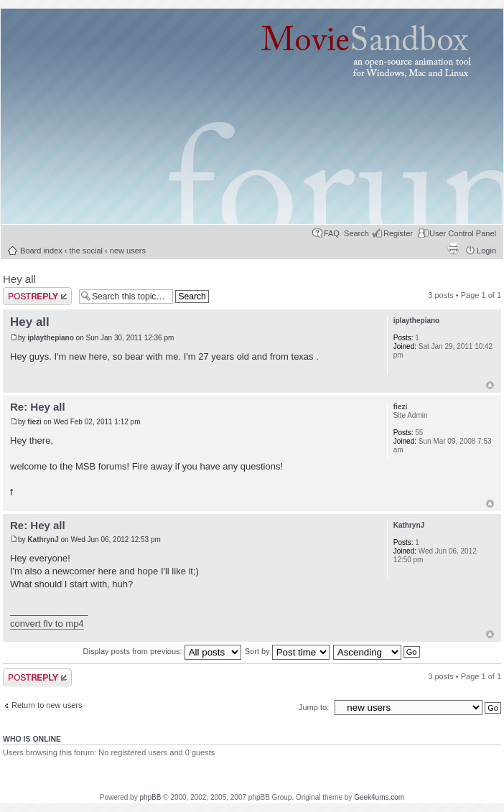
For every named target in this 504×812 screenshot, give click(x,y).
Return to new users (47, 705)
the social (86, 251)
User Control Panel (463, 233)
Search (356, 233)
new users (128, 251)
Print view (453, 248)
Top (490, 385)
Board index (41, 251)
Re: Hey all (38, 407)
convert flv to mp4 (47, 624)
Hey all (19, 279)
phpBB (150, 797)
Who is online (32, 739)
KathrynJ (43, 540)
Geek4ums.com (379, 797)
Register (398, 233)
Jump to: (315, 707)
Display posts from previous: (162, 651)
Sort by (287, 651)
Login (486, 251)
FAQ (332, 233)
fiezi (34, 422)
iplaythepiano (50, 338)
